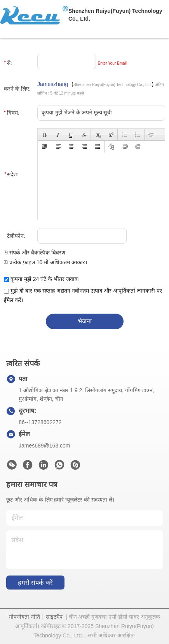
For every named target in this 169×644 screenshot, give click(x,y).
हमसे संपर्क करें (35, 583)
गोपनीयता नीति (24, 617)
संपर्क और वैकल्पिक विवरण (35, 253)
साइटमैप (54, 617)
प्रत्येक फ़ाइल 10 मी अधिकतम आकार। (45, 262)
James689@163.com (44, 446)
